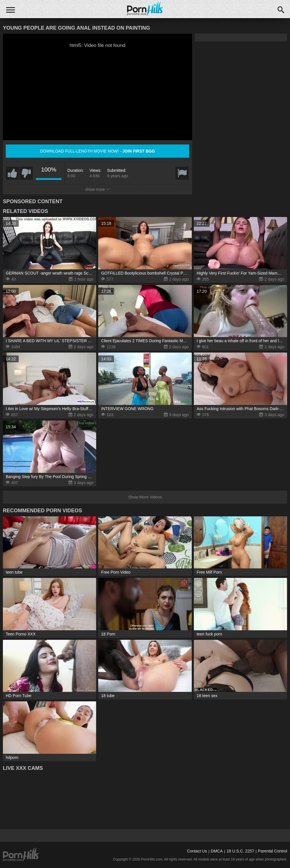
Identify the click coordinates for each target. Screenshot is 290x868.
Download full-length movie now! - (97, 151)
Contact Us (197, 851)
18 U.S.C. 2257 (240, 851)
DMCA (217, 851)
